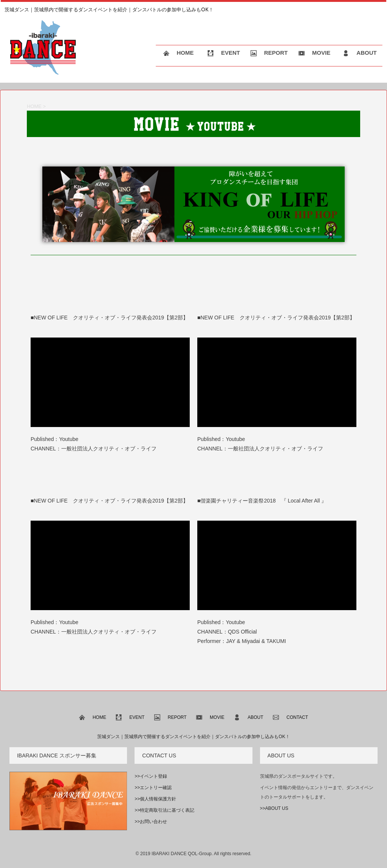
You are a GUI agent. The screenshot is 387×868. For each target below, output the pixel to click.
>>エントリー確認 (153, 788)
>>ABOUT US (274, 808)
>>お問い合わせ (151, 822)
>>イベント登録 (151, 776)
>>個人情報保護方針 (155, 799)
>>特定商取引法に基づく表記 (164, 810)
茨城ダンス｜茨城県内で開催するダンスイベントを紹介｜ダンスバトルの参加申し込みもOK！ (193, 737)
